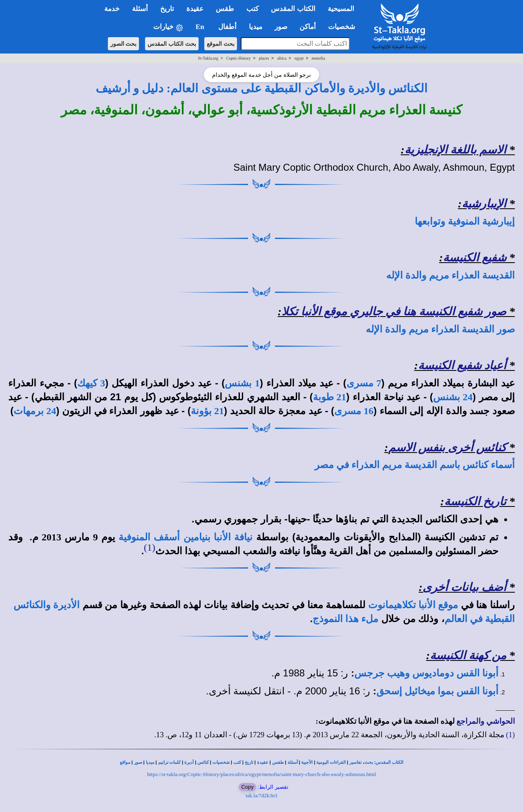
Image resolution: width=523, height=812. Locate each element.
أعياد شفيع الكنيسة (462, 365)
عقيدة (263, 762)
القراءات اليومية (331, 762)
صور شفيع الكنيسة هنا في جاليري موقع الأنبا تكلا (394, 311)
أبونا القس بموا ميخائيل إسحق (437, 691)
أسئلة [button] (140, 9)
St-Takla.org (208, 58)
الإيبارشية (484, 204)
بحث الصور (124, 44)
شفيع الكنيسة (475, 258)
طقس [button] (225, 9)
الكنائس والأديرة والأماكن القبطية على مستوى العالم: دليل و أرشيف (262, 88)
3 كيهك (91, 383)
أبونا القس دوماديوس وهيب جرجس (426, 673)
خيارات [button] (168, 27)
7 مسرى (364, 383)
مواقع (125, 762)
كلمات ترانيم (170, 762)
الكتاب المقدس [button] (293, 9)
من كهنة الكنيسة (468, 655)
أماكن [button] (308, 27)
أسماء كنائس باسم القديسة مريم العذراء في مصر (415, 465)
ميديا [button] (256, 27)
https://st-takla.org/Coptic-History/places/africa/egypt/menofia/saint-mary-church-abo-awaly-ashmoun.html (261, 774)
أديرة (189, 762)
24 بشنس (453, 397)
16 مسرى (354, 411)
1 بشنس (242, 383)
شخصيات (221, 762)
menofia (318, 58)
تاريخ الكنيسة (475, 501)
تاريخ (249, 762)
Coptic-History (239, 58)
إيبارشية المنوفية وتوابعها (465, 221)
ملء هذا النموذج (345, 619)
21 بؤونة (207, 411)
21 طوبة (330, 397)
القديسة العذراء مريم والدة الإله (450, 275)
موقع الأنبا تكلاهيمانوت (413, 605)
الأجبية (307, 762)
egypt (299, 58)
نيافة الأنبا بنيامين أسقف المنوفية (186, 537)
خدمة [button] (112, 9)
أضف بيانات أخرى (464, 587)
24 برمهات (35, 411)
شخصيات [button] (344, 27)
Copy (247, 787)
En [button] (201, 27)
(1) (150, 547)
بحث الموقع (221, 44)
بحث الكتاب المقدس (172, 44)
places (264, 58)
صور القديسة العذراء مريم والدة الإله (440, 329)
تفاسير (355, 762)
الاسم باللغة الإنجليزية (455, 150)
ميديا (150, 762)
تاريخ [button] (167, 9)
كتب (237, 762)
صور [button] (281, 27)
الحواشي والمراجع (486, 721)
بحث (369, 762)
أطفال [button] (227, 27)
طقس (278, 762)
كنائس (203, 762)
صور (138, 762)
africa (282, 58)
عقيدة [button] (195, 9)
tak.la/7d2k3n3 (261, 795)
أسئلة (293, 762)
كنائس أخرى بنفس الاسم (447, 447)
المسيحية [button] (341, 9)
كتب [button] (253, 9)
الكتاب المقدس (389, 762)
